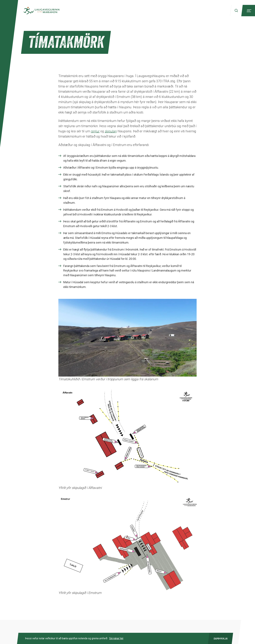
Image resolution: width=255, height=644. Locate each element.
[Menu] (248, 11)
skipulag (111, 131)
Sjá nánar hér (116, 638)
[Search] (236, 11)
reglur (95, 131)
